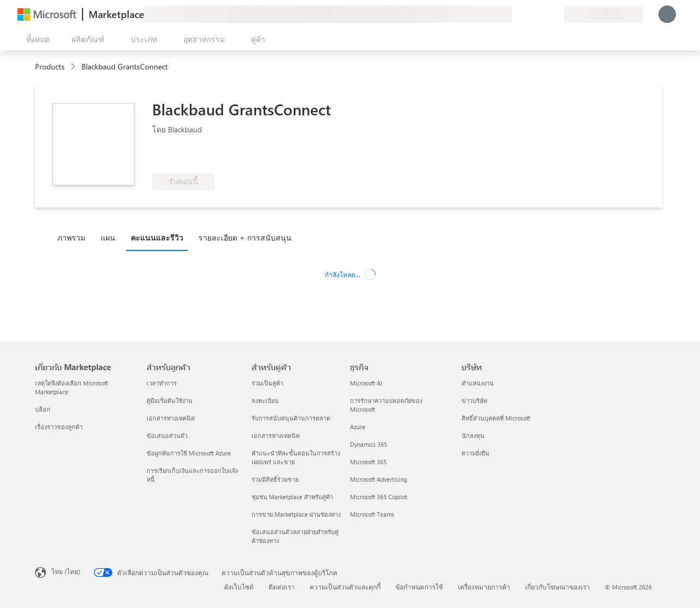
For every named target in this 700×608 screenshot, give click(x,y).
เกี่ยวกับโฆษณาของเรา (558, 587)
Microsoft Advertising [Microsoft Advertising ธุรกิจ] (378, 479)
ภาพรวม (71, 238)
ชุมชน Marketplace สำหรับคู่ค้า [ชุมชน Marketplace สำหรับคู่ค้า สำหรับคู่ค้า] (292, 497)
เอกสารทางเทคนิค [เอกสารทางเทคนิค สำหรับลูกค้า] (171, 418)
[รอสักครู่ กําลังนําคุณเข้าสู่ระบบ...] (667, 14)
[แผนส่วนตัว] (556, 14)
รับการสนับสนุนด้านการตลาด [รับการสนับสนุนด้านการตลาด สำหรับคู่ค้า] (291, 418)
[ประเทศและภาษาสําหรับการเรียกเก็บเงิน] (604, 14)
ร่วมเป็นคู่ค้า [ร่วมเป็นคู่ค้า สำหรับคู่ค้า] (267, 383)
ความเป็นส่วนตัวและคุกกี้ (345, 587)
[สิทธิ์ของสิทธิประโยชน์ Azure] (196, 156)
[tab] (74, 237)
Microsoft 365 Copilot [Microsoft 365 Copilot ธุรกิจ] (379, 497)
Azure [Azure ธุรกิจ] (358, 427)
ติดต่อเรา (282, 587)
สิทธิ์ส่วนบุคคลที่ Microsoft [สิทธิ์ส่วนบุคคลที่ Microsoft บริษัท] (496, 418)
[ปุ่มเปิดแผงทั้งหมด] (36, 39)
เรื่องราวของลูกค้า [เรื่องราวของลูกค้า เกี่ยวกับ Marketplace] (59, 427)
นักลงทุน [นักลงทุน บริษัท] (473, 435)
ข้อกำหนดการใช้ (419, 587)
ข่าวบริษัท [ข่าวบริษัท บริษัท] (474, 401)
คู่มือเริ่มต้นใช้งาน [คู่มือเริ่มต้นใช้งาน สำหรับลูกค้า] (170, 401)
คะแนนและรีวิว (157, 238)
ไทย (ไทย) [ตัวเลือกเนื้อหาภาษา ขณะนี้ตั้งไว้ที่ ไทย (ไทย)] (66, 571)
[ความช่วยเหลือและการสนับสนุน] (529, 14)
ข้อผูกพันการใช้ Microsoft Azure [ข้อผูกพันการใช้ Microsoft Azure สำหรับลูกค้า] (189, 453)
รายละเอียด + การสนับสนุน (245, 238)
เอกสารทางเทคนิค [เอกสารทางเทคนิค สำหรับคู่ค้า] (276, 435)
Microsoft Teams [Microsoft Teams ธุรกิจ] (372, 514)
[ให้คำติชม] (516, 14)
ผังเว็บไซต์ (239, 587)
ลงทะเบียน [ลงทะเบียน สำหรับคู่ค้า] (265, 401)
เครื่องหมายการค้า (484, 587)
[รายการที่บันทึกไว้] (542, 14)
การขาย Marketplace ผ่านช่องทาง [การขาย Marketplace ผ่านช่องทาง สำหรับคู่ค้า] (296, 514)
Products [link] (50, 66)
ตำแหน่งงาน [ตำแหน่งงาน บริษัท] (478, 383)
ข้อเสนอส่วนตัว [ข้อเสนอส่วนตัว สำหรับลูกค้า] (167, 435)
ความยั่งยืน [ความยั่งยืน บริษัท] (476, 453)
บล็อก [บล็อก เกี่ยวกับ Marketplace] (43, 409)
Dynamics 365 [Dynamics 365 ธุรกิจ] (369, 444)
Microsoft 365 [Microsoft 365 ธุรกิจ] (368, 462)
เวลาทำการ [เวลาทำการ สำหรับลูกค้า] (162, 383)
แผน (108, 238)
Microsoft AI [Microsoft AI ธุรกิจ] (366, 383)
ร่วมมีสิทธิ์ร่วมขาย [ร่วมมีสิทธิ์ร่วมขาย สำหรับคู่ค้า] (275, 479)
